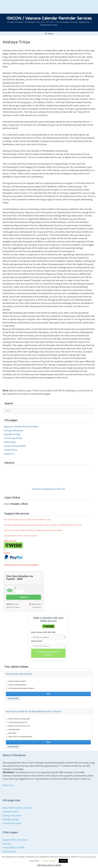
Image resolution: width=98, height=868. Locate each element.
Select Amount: (37, 641)
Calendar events (11, 812)
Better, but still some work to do (18, 726)
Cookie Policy (10, 450)
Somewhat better (13, 730)
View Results (13, 698)
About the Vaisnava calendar (17, 808)
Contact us (9, 454)
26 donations (37, 607)
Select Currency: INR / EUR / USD (43, 632)
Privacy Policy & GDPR (15, 446)
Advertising (10, 442)
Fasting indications (13, 430)
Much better (11, 733)
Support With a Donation (15, 840)
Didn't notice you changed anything (19, 737)
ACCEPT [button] (63, 861)
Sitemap (7, 844)
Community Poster (13, 438)
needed (13, 604)
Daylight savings (12, 434)
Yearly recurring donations (16, 685)
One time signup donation (16, 681)
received (13, 607)
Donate (24, 597)
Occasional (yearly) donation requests (20, 688)
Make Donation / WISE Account (48, 653)
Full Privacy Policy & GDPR (49, 865)
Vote (48, 694)
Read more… (9, 785)
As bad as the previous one (16, 723)
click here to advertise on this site (48, 489)
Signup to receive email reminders (21, 426)
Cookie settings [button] (49, 861)
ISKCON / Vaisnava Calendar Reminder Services (49, 18)
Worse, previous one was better (18, 719)
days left (36, 604)
